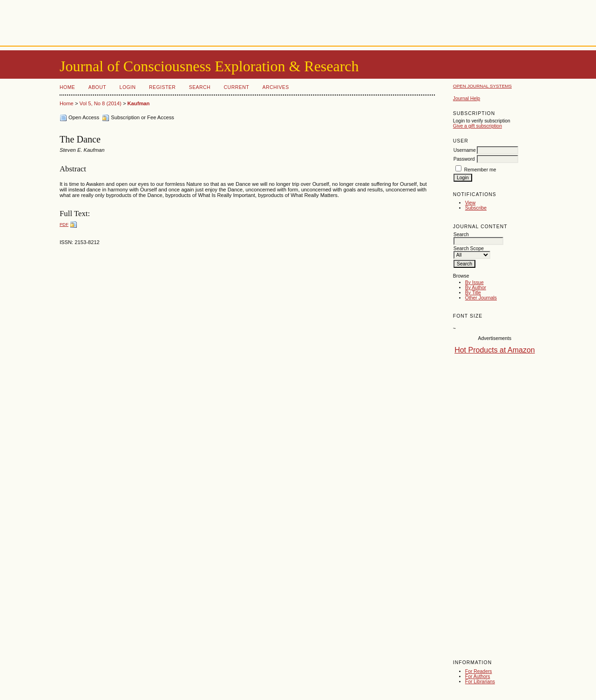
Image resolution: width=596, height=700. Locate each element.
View (470, 203)
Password (464, 159)
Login (128, 87)
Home (67, 87)
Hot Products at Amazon (495, 350)
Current (237, 87)
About (97, 87)
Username (465, 150)
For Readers (479, 671)
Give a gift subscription (477, 126)
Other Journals (481, 298)
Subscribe (476, 208)
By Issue (474, 282)
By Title (473, 293)
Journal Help (467, 99)
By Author (476, 288)
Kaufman (139, 103)
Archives (275, 87)
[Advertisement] (298, 21)
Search (200, 87)
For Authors (478, 676)
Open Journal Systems (482, 86)
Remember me (480, 170)
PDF (64, 224)
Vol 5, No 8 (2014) (101, 103)
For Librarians (480, 682)
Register (162, 87)
